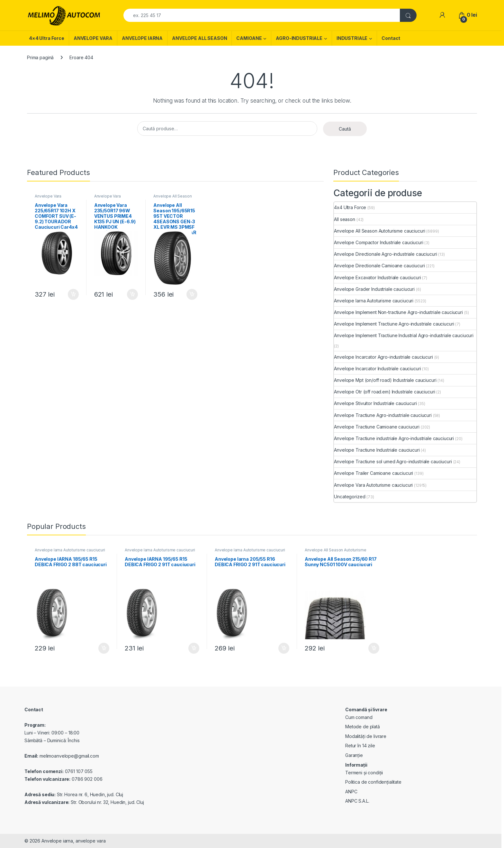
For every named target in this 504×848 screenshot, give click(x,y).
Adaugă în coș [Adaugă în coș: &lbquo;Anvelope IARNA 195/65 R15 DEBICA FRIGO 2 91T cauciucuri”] (194, 648)
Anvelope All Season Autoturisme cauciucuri (174, 198)
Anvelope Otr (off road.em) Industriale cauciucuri (384, 392)
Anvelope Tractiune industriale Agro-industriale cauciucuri (394, 438)
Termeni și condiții (364, 773)
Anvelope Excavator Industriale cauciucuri (377, 277)
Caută (345, 129)
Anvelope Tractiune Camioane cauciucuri (377, 427)
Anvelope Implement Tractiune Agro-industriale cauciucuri (394, 324)
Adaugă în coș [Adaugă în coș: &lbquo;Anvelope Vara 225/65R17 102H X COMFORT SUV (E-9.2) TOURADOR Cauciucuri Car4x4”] (73, 294)
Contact (391, 38)
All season (345, 219)
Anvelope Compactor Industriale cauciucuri (378, 242)
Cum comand (359, 717)
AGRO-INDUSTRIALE (299, 38)
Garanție (354, 755)
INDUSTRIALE (352, 38)
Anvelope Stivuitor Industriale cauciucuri (375, 403)
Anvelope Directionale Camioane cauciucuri (379, 266)
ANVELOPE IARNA (142, 38)
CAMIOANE (249, 38)
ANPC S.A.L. (357, 801)
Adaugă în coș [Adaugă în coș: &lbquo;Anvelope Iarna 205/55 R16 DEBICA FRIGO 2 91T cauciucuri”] (284, 648)
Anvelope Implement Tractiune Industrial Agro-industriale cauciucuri (404, 335)
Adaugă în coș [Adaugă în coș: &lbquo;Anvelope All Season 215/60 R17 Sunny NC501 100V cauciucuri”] (374, 648)
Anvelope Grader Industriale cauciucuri (374, 289)
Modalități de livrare (366, 736)
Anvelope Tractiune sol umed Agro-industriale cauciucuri (393, 461)
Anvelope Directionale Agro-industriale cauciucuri (385, 254)
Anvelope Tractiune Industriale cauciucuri (377, 450)
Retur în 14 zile (360, 746)
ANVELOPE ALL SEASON (199, 38)
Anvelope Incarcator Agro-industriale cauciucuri (383, 357)
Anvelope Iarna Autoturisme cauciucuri (374, 301)
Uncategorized (350, 497)
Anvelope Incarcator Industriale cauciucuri (377, 369)
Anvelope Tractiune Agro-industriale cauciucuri (383, 415)
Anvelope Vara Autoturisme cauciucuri (56, 198)
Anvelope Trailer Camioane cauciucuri (373, 473)
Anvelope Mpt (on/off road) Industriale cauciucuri (385, 380)
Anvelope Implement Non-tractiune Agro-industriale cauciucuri (398, 312)
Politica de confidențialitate (373, 782)
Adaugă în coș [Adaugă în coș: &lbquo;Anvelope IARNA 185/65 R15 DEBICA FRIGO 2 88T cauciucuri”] (104, 648)
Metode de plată (363, 727)
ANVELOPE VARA (93, 38)
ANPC (351, 792)
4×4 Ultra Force (47, 38)
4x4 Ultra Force (350, 207)
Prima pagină (40, 57)
